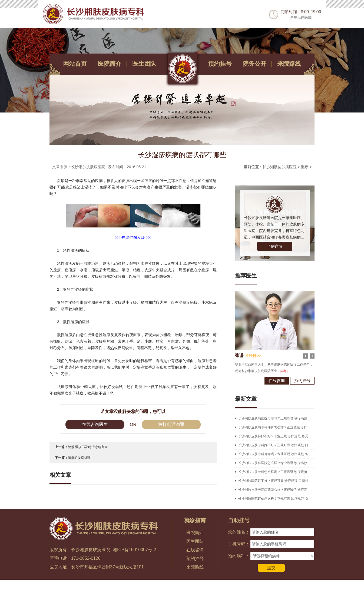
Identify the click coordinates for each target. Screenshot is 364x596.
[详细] (278, 371)
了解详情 (275, 246)
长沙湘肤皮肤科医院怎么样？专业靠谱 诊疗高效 (273, 463)
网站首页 (75, 64)
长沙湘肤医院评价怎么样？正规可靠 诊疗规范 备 (273, 499)
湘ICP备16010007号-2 (134, 550)
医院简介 (110, 64)
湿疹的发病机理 (79, 458)
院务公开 (254, 64)
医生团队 (144, 64)
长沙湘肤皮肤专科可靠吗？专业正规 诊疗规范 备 (273, 454)
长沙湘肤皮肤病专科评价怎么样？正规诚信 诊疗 (273, 427)
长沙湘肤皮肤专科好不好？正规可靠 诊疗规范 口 (273, 445)
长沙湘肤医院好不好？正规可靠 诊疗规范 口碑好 (273, 481)
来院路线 (289, 64)
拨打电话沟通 (171, 424)
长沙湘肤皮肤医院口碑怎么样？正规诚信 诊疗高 (273, 490)
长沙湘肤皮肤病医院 (280, 167)
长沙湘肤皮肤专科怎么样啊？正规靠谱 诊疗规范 (273, 472)
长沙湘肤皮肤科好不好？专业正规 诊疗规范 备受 (273, 436)
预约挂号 (220, 64)
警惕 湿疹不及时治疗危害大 (88, 447)
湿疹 (305, 167)
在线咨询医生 (95, 424)
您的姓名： (239, 532)
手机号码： (239, 544)
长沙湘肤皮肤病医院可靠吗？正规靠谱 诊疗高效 (273, 418)
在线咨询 (271, 381)
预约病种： (239, 556)
